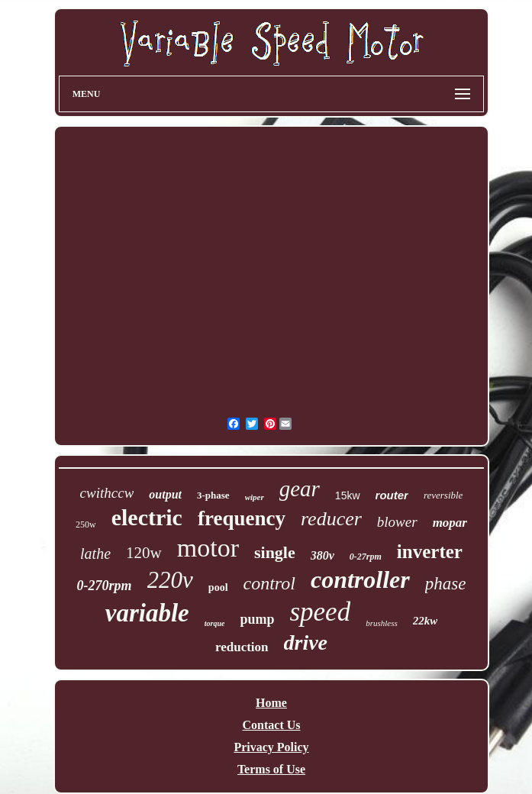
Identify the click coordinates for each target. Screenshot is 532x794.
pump (257, 619)
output (165, 494)
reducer (331, 519)
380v (322, 555)
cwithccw (107, 493)
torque (215, 623)
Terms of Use (271, 769)
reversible (443, 495)
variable (147, 613)
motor (208, 548)
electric (147, 517)
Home (271, 703)
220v (170, 580)
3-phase (213, 495)
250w (86, 524)
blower (397, 522)
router (392, 495)
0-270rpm (105, 586)
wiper (255, 497)
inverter (430, 552)
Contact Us (272, 725)
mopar (450, 523)
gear (300, 489)
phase (446, 584)
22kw (426, 621)
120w (144, 553)
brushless (382, 623)
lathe (95, 554)
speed (320, 612)
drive (306, 642)
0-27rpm (366, 557)
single (275, 552)
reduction (242, 647)
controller (360, 579)
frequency (242, 518)
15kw (348, 495)
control (269, 583)
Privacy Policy (271, 747)
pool (218, 587)
